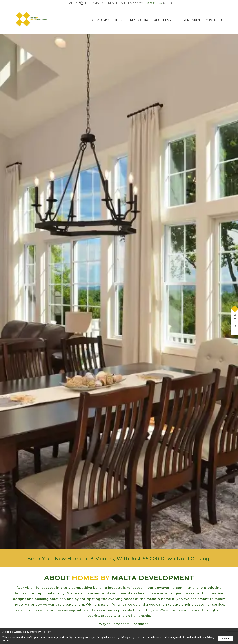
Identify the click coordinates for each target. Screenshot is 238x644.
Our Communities (107, 20)
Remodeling (140, 20)
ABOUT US (163, 20)
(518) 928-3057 (153, 3)
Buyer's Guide (190, 20)
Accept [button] (225, 638)
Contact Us (215, 20)
